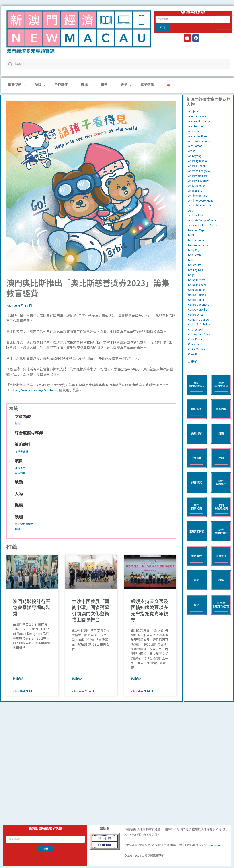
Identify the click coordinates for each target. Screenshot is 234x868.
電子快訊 (149, 85)
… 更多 (192, 362)
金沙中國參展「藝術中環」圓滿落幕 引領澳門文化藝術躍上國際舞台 (90, 610)
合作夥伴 (63, 85)
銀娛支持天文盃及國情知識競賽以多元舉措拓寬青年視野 (150, 610)
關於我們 (17, 85)
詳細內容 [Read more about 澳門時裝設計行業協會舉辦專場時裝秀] (18, 678)
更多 (126, 85)
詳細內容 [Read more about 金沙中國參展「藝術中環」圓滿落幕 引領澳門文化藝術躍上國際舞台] (77, 678)
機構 (86, 85)
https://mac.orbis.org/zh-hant (33, 390)
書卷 (106, 85)
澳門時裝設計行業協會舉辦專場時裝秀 (32, 607)
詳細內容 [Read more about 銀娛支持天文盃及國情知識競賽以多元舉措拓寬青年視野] (136, 678)
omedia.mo (214, 845)
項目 (40, 85)
